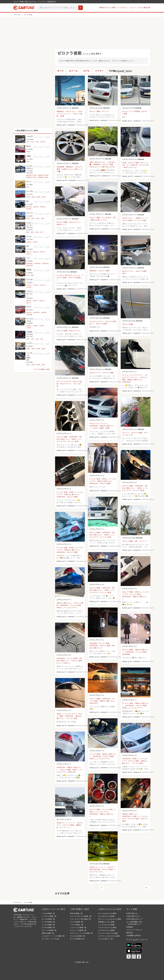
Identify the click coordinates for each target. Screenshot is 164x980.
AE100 (29, 301)
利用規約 (130, 927)
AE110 (42, 301)
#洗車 (124, 163)
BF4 (33, 232)
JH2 (32, 339)
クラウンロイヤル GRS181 (99, 267)
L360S (35, 326)
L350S (29, 326)
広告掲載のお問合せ (134, 936)
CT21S (29, 285)
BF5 (37, 232)
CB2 (33, 218)
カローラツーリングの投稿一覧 (81, 933)
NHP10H (36, 312)
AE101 (35, 301)
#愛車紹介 (60, 111)
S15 (37, 142)
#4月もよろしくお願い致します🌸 (102, 167)
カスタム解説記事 (144, 8)
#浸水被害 (93, 643)
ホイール (73, 71)
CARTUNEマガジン (134, 916)
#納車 (62, 116)
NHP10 (29, 312)
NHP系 (44, 312)
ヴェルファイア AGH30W (132, 108)
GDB (33, 365)
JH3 (37, 339)
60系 (38, 349)
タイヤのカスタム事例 (106, 916)
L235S (29, 242)
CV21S (42, 285)
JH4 (42, 339)
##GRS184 (126, 382)
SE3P (28, 152)
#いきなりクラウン (96, 321)
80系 (33, 197)
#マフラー (106, 111)
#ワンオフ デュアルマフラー (133, 375)
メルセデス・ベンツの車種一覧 (53, 936)
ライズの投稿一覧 (76, 922)
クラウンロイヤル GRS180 (99, 108)
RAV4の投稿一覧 (76, 913)
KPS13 (43, 142)
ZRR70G (45, 263)
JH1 (28, 339)
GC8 (28, 365)
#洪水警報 (126, 654)
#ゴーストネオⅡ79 (64, 381)
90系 (38, 197)
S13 (28, 142)
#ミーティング (65, 827)
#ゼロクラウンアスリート (99, 424)
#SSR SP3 (94, 703)
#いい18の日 (107, 218)
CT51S (36, 285)
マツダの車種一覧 (48, 922)
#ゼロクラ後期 (95, 111)
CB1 (28, 218)
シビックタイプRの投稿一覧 (80, 919)
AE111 (29, 303)
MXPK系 (29, 315)
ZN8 (28, 162)
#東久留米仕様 (95, 869)
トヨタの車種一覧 (48, 913)
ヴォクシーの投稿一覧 (78, 930)
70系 (28, 197)
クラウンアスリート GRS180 (100, 159)
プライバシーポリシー (135, 930)
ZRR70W (30, 266)
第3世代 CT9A (31, 175)
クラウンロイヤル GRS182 (99, 864)
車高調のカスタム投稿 (106, 922)
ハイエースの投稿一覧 (78, 928)
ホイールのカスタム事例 (107, 913)
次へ (147, 888)
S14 (32, 142)
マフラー (99, 71)
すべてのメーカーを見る (51, 939)
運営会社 (130, 933)
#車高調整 (60, 167)
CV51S (29, 287)
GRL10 (42, 252)
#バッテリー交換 (140, 220)
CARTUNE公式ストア (134, 919)
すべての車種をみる (77, 939)
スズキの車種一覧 (48, 928)
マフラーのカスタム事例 (107, 928)
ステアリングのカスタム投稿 (109, 936)
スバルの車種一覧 (48, 925)
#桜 (136, 541)
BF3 (28, 232)
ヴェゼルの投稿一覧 (77, 936)
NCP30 (29, 207)
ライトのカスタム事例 (106, 925)
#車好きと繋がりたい (135, 380)
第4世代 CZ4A (31, 177)
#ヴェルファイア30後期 (131, 111)
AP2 (33, 275)
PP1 (28, 187)
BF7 (42, 232)
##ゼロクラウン (128, 218)
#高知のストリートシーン (66, 823)
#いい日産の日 (132, 165)
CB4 (43, 218)
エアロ (86, 71)
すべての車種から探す (42, 369)
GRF (43, 365)
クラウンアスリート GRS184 (68, 108)
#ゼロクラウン (71, 111)
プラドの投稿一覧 (76, 925)
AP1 (28, 275)
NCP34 (43, 207)
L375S (42, 326)
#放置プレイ (140, 218)
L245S (35, 242)
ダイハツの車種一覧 (49, 930)
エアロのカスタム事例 (106, 930)
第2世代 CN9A (43, 177)
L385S (29, 328)
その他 (120, 71)
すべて (60, 71)
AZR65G (37, 263)
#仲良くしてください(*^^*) (67, 608)
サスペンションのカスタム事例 (110, 919)
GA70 (44, 197)
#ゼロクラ (111, 867)
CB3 (38, 218)
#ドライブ (126, 433)
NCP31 (36, 207)
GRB (38, 365)
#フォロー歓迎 (73, 441)
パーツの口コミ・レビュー (126, 8)
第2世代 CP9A (43, 175)
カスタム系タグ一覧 (106, 939)
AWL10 (36, 252)
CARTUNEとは (132, 913)
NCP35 (29, 209)
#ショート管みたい (64, 663)
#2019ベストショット (98, 867)
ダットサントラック (64, 819)
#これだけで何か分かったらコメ (69, 275)
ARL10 (29, 252)
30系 (33, 349)
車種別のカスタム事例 (107, 8)
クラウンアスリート (130, 372)
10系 (28, 349)
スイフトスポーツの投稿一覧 (81, 916)
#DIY (124, 273)
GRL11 (29, 254)
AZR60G (29, 263)
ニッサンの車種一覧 (49, 916)
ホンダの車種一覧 (48, 919)
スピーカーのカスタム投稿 (108, 933)
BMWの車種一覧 (48, 933)
